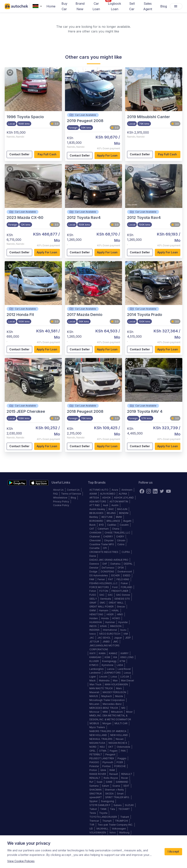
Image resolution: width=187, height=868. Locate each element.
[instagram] (149, 491)
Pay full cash (47, 154)
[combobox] (38, 6)
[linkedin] (155, 491)
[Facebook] (142, 491)
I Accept (173, 852)
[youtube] (168, 491)
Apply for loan (107, 156)
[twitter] (162, 491)
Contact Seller (19, 154)
